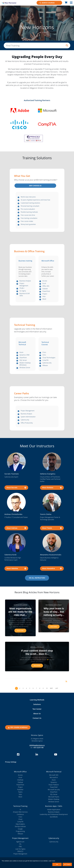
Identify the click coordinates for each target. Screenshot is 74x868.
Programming (20, 831)
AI (20, 810)
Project (45, 294)
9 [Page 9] (43, 688)
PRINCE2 (20, 851)
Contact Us (37, 718)
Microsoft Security (54, 790)
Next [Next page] (51, 688)
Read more (20, 631)
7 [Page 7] (36, 688)
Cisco (44, 352)
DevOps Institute (20, 827)
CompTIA (45, 360)
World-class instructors (28, 197)
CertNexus (20, 814)
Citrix (44, 355)
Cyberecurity (25, 420)
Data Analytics (20, 824)
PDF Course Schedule (18, 727)
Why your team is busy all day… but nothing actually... (54, 612)
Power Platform (54, 785)
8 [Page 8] (40, 688)
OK (57, 864)
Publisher (20, 790)
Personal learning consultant (30, 206)
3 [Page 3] (23, 688)
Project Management (24, 285)
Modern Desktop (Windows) (25, 364)
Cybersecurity (47, 363)
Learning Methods (37, 700)
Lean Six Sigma (20, 849)
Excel (44, 284)
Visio (44, 297)
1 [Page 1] (16, 688)
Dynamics (54, 782)
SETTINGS (67, 864)
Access (45, 281)
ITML (20, 847)
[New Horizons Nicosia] (9, 3)
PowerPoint (46, 291)
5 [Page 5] (30, 688)
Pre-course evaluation (28, 209)
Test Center (37, 709)
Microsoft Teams (54, 797)
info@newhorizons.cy (37, 745)
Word (44, 299)
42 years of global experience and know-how (35, 200)
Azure (21, 352)
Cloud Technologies (49, 358)
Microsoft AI (54, 778)
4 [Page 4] (26, 688)
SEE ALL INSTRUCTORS (37, 578)
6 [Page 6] (33, 688)
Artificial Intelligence (20, 605)
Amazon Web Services (20, 812)
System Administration (28, 417)
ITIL (20, 844)
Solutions (37, 704)
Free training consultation (29, 218)
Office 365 (46, 286)
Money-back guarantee (28, 224)
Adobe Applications (54, 810)
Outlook (45, 289)
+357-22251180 (38, 748)
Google (20, 829)
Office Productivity (27, 423)
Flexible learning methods (29, 212)
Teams (20, 792)
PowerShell (54, 787)
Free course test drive (28, 215)
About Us (37, 714)
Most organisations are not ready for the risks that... (20, 612)
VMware (45, 365)
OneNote (20, 780)
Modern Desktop (54, 799)
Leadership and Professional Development (54, 814)
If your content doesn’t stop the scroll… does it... (37, 652)
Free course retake (27, 221)
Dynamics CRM (24, 355)
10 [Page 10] (47, 688)
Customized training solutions (30, 203)
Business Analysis (25, 281)
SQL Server (23, 360)
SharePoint (23, 358)
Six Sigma (23, 291)
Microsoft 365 (54, 775)
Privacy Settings (11, 762)
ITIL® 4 (22, 288)
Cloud (20, 819)
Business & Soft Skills (25, 295)
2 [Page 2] (20, 688)
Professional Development (54, 605)
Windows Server (25, 368)
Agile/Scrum (20, 842)
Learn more (52, 861)
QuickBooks (54, 817)
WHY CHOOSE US (35, 186)
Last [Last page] (57, 688)
